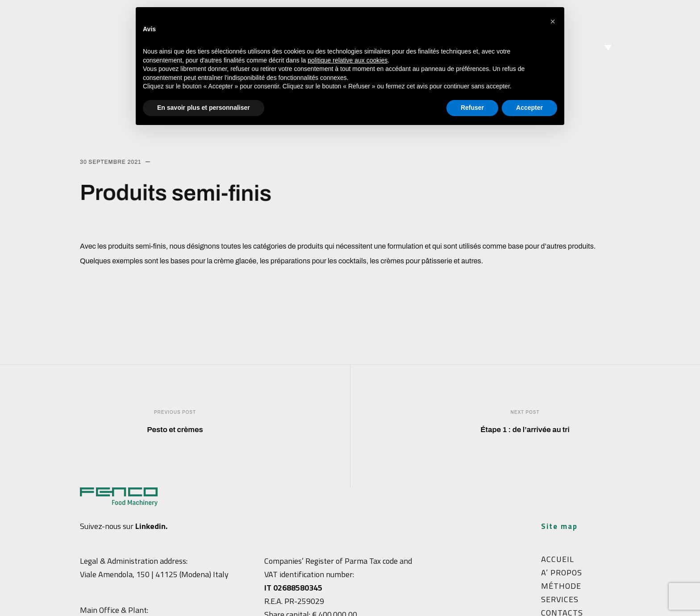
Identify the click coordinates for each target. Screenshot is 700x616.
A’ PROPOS (562, 572)
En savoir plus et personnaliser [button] (204, 108)
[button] (553, 21)
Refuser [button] (472, 108)
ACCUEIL (558, 559)
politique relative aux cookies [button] (348, 60)
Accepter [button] (529, 108)
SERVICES (560, 599)
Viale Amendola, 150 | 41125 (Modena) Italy (154, 574)
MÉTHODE (561, 586)
